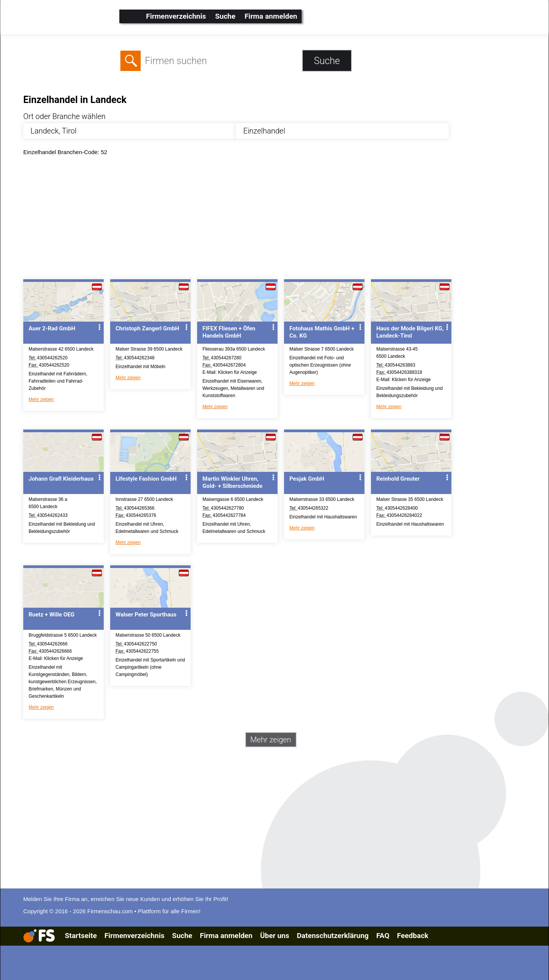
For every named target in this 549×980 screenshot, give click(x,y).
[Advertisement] (252, 219)
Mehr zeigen (41, 399)
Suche (225, 16)
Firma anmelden (271, 16)
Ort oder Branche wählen (64, 116)
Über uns (274, 936)
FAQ (383, 936)
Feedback (413, 936)
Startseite (81, 936)
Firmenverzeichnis (176, 16)
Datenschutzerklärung (332, 936)
